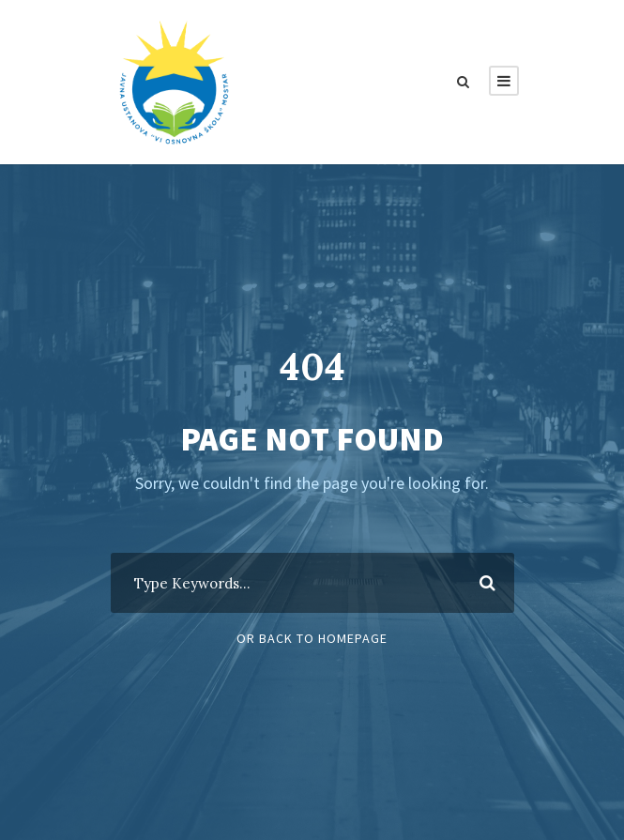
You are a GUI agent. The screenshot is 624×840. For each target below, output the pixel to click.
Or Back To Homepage (312, 638)
